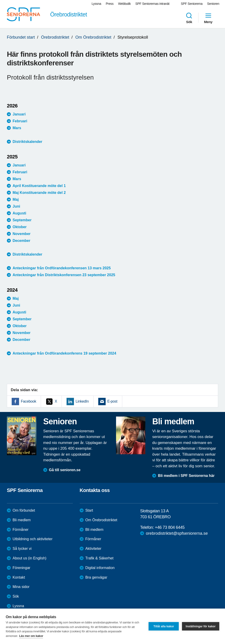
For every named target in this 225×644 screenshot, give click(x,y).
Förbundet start (21, 37)
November (22, 234)
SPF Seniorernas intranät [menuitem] (152, 4)
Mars (17, 128)
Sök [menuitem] (189, 18)
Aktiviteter (93, 549)
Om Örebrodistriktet (93, 37)
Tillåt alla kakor (164, 626)
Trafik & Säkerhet (99, 558)
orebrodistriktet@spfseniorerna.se (177, 533)
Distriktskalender (27, 142)
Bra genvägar (96, 577)
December (21, 241)
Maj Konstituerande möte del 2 (39, 193)
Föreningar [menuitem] (21, 568)
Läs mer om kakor (31, 636)
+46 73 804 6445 (170, 527)
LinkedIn (82, 401)
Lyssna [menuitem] (96, 4)
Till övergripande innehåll (0, 0)
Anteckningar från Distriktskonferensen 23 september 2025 (64, 275)
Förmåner (20, 530)
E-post (112, 401)
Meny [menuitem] (208, 18)
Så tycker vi (22, 549)
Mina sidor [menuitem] (21, 587)
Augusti (19, 213)
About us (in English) (30, 558)
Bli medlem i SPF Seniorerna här (186, 476)
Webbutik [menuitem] (124, 4)
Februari (20, 121)
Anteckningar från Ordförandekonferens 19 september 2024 (64, 353)
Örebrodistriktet (55, 37)
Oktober (20, 227)
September (22, 220)
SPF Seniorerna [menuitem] (192, 4)
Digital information (100, 568)
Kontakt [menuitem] (19, 577)
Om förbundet (24, 510)
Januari (19, 114)
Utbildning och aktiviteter (33, 539)
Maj (16, 199)
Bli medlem (22, 520)
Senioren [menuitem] (213, 4)
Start (89, 510)
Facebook (28, 401)
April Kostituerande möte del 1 (40, 186)
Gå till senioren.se (65, 470)
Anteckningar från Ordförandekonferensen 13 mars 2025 (62, 268)
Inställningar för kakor (201, 626)
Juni (16, 206)
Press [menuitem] (110, 4)
